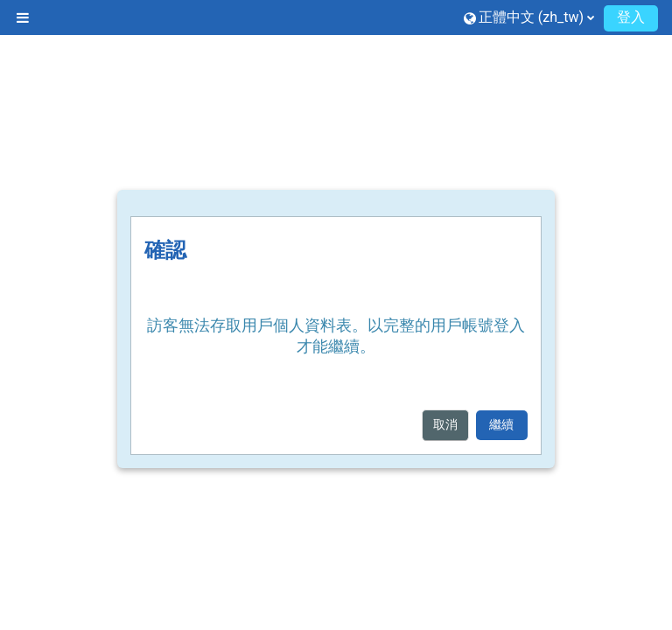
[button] (529, 17)
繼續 (501, 424)
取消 (445, 424)
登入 (631, 17)
